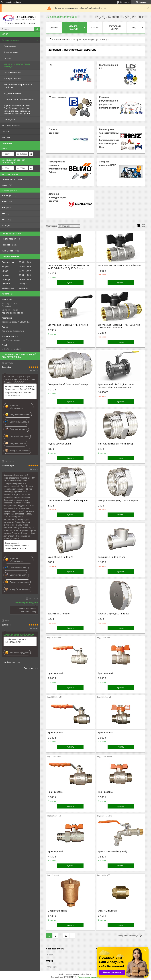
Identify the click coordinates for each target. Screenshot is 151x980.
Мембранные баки (13, 79)
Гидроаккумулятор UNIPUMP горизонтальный (18, 394)
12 (66, 936)
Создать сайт (6, 2)
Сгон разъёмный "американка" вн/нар (68, 384)
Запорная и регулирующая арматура (17, 65)
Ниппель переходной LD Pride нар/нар (68, 500)
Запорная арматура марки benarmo (57, 197)
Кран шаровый (56, 673)
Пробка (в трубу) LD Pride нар (114, 614)
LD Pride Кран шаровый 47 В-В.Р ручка (68, 325)
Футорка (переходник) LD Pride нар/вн (118, 500)
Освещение (10, 120)
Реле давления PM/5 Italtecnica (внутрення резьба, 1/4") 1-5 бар (20, 388)
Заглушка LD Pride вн (59, 614)
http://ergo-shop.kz (11, 340)
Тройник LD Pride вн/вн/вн (112, 557)
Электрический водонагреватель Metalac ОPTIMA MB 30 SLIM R (17, 546)
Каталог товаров (10, 40)
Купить (70, 283)
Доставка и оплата (11, 126)
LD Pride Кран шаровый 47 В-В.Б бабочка (120, 265)
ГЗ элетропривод (58, 97)
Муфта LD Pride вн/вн (59, 444)
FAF (50, 65)
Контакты (7, 138)
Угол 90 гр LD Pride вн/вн (61, 557)
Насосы (7, 58)
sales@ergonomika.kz (12, 349)
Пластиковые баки (13, 73)
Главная (54, 28)
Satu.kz (89, 974)
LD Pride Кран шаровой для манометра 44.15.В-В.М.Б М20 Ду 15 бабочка (68, 267)
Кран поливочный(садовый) (112, 851)
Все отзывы (30, 668)
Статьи (5, 132)
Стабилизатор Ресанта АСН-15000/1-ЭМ (16, 641)
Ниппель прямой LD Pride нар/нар (116, 444)
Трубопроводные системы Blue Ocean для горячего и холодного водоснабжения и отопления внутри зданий (18, 109)
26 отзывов (125, 2)
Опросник (52, 967)
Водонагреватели (13, 93)
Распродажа (10, 46)
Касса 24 (51, 955)
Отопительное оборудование (19, 99)
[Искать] (37, 29)
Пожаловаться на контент (89, 977)
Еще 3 (8, 225)
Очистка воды (11, 52)
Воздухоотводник (57, 911)
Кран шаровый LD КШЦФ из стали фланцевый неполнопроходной (116, 386)
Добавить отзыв (12, 662)
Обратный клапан (107, 911)
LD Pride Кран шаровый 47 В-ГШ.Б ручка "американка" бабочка (119, 326)
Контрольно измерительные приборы (18, 86)
